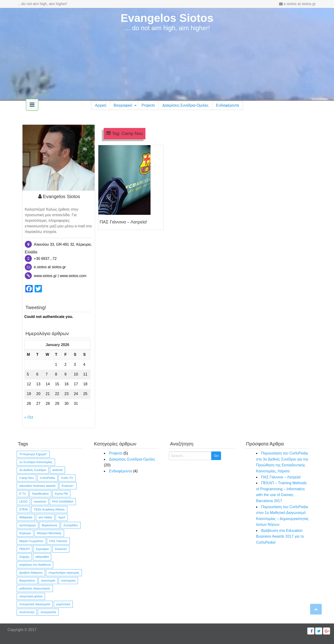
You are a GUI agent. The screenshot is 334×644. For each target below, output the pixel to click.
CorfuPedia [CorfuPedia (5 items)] (47, 478)
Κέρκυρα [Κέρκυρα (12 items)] (25, 533)
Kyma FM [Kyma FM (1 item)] (61, 494)
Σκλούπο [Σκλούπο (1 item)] (61, 549)
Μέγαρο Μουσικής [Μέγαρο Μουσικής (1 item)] (49, 533)
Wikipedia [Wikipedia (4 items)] (26, 517)
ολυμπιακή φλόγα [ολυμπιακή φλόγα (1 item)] (31, 596)
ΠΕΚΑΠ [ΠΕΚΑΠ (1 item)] (24, 549)
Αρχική (101, 105)
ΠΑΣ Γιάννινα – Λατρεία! (123, 222)
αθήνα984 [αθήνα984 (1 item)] (42, 557)
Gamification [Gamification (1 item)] (40, 494)
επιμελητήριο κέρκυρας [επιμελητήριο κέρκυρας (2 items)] (64, 573)
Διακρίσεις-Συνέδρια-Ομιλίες (185, 105)
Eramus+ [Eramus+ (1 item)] (68, 486)
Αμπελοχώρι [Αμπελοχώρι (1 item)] (27, 525)
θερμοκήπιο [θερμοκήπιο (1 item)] (27, 580)
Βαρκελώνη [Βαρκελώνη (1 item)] (49, 525)
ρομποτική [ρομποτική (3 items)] (63, 604)
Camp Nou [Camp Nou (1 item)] (26, 478)
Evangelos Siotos (167, 18)
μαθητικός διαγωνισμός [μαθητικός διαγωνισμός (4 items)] (35, 588)
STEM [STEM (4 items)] (23, 509)
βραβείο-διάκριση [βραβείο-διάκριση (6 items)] (31, 573)
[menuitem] (101, 105)
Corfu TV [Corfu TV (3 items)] (67, 478)
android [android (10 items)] (57, 470)
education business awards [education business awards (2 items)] (37, 486)
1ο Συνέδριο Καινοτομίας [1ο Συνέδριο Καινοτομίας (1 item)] (36, 462)
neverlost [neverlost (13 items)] (40, 502)
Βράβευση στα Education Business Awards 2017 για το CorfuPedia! (280, 536)
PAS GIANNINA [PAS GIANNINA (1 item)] (63, 502)
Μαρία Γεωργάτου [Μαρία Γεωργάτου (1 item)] (31, 541)
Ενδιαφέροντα (227, 105)
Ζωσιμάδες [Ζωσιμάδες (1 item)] (71, 525)
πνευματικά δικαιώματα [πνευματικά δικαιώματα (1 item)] (35, 604)
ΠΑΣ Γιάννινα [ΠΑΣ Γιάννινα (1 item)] (58, 541)
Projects (148, 105)
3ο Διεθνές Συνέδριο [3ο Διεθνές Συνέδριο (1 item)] (33, 470)
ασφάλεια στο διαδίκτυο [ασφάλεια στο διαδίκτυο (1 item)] (35, 565)
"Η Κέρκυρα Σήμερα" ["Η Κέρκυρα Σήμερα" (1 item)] (33, 454)
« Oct (29, 417)
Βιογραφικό (123, 105)
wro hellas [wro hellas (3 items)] (45, 517)
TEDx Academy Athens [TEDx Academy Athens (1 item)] (49, 509)
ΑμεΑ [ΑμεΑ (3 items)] (62, 517)
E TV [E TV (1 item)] (23, 494)
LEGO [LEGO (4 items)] (23, 502)
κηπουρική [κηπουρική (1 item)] (68, 580)
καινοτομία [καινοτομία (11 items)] (48, 580)
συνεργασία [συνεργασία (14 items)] (48, 612)
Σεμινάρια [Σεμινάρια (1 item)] (42, 549)
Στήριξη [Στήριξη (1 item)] (24, 557)
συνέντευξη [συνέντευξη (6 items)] (27, 612)
